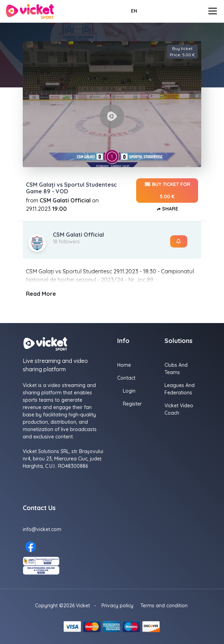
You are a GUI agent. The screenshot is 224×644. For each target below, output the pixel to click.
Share (167, 209)
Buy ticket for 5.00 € (167, 189)
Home (124, 365)
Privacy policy (117, 606)
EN (134, 11)
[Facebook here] (31, 547)
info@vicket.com (42, 529)
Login (129, 391)
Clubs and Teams (176, 369)
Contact (126, 378)
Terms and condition (164, 606)
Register (132, 404)
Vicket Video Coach (179, 409)
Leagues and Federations (180, 389)
